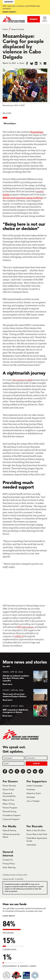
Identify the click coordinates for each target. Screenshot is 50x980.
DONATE (34, 19)
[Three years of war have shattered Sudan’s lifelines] (25, 695)
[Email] (14, 764)
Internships (31, 845)
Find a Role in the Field (37, 834)
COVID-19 (19, 636)
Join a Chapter (33, 801)
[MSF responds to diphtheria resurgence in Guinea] (25, 711)
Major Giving (9, 804)
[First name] (14, 758)
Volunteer (31, 797)
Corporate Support (11, 819)
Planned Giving (9, 811)
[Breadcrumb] (25, 29)
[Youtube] (29, 771)
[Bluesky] (11, 771)
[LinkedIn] (35, 771)
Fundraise (31, 789)
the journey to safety (23, 380)
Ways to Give (8, 800)
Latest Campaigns (35, 786)
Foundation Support (12, 815)
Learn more (9, 12)
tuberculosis (27, 627)
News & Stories (18, 29)
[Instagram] (23, 771)
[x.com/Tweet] (17, 771)
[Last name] (37, 758)
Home (5, 29)
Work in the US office (36, 830)
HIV (19, 627)
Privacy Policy (9, 864)
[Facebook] (5, 771)
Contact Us (8, 860)
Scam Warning (9, 867)
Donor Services (9, 786)
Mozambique (10, 123)
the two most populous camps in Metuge (23, 198)
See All (6, 666)
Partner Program (10, 808)
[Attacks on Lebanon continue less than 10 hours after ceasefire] (25, 678)
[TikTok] (41, 771)
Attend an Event (34, 793)
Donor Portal (8, 789)
